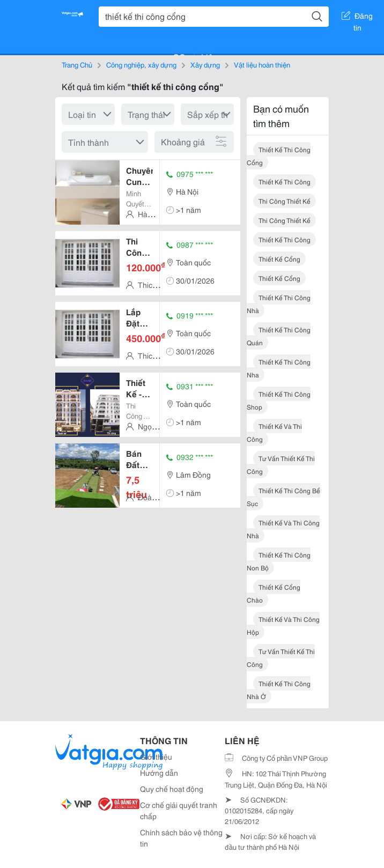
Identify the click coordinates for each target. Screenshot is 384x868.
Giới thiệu (156, 756)
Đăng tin (357, 18)
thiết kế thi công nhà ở (279, 690)
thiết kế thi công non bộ (279, 561)
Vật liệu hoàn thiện (262, 64)
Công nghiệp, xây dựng (141, 64)
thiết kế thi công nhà (279, 304)
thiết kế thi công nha (279, 368)
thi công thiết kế (285, 201)
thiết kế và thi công (274, 432)
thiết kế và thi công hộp (283, 625)
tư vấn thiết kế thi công (281, 465)
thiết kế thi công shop (279, 400)
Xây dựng (205, 64)
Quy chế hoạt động (172, 789)
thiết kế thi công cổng (279, 156)
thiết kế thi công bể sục (283, 497)
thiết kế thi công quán (279, 336)
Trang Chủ (77, 64)
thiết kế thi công (285, 181)
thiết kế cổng (279, 259)
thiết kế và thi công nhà (283, 529)
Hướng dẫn (159, 773)
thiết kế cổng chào (274, 593)
